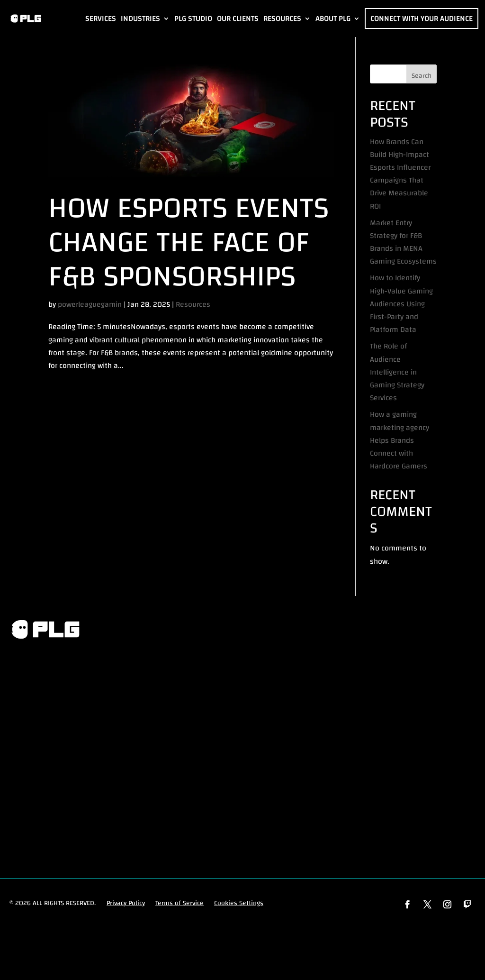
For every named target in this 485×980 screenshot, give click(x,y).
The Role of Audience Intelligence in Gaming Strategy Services (397, 372)
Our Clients (238, 18)
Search (422, 76)
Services (101, 18)
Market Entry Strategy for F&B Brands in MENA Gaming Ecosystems (403, 242)
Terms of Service (180, 904)
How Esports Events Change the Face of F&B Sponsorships (189, 242)
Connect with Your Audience (422, 18)
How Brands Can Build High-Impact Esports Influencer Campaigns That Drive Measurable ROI (400, 174)
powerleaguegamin (90, 304)
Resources (282, 18)
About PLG (333, 18)
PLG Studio (193, 18)
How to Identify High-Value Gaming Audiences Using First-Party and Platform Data (401, 304)
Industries (140, 18)
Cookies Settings (239, 904)
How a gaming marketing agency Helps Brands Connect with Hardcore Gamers (400, 440)
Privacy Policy (126, 904)
